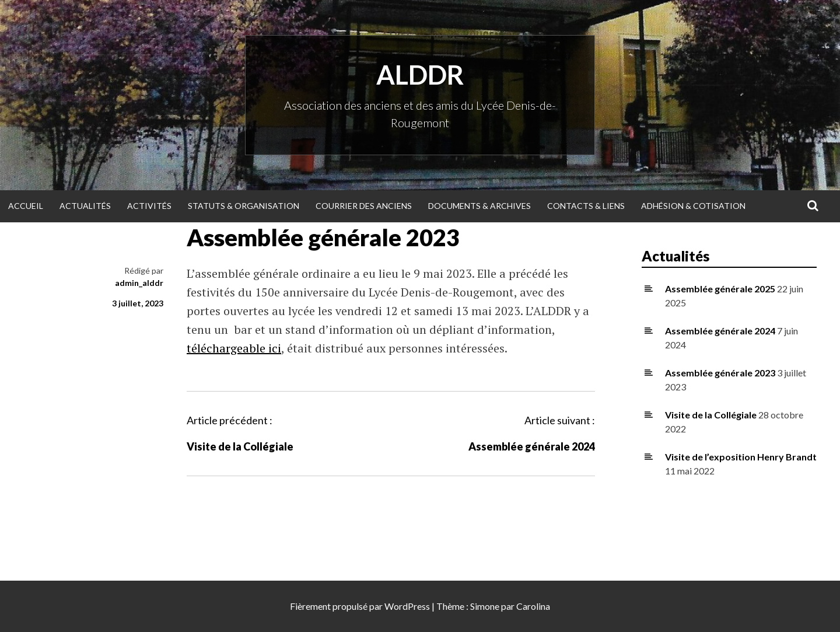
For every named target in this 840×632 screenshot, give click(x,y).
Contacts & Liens (586, 206)
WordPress (407, 606)
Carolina (533, 606)
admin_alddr (139, 283)
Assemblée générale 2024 (532, 446)
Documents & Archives (480, 206)
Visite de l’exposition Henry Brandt (741, 457)
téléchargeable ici (234, 348)
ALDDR (420, 75)
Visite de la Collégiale (240, 446)
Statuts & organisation (244, 206)
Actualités (85, 206)
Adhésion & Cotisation (693, 206)
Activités (149, 206)
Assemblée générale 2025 (720, 289)
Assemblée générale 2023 (720, 373)
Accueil (26, 206)
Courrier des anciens (364, 206)
